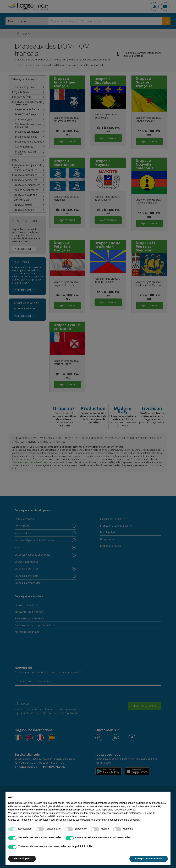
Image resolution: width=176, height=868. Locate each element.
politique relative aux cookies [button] (120, 810)
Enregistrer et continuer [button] (149, 859)
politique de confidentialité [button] (150, 803)
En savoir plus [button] (22, 859)
